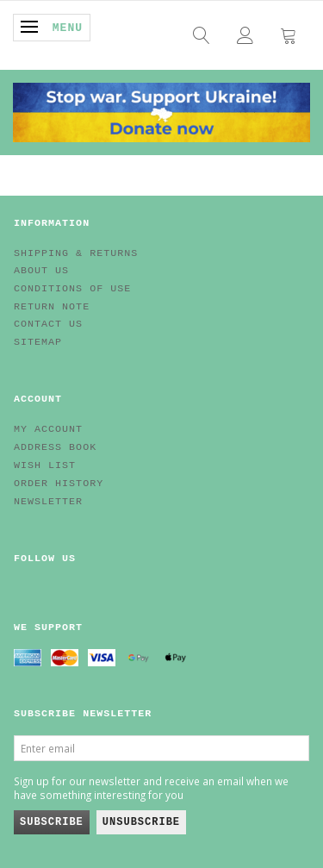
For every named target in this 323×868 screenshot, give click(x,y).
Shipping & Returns (76, 253)
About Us (41, 271)
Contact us (48, 324)
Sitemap (38, 342)
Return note (52, 307)
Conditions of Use (72, 289)
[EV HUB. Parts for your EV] (161, 110)
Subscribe (52, 822)
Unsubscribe (141, 822)
